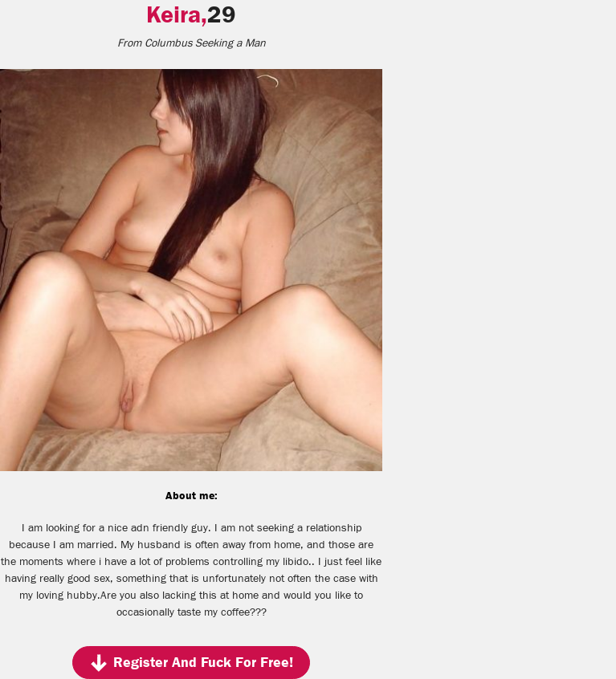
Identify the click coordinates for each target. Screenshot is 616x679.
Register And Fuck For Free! (191, 663)
